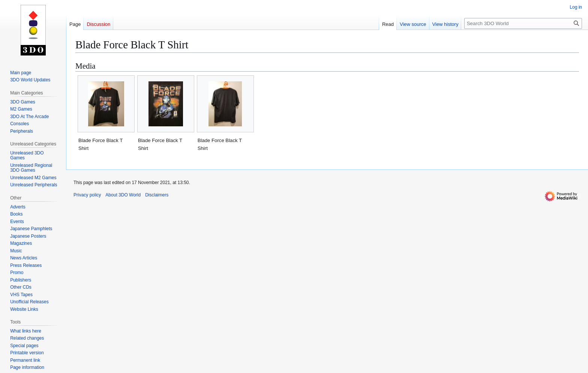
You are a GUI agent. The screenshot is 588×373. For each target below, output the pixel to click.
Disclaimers (157, 195)
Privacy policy (87, 195)
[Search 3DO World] (523, 23)
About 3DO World (123, 195)
